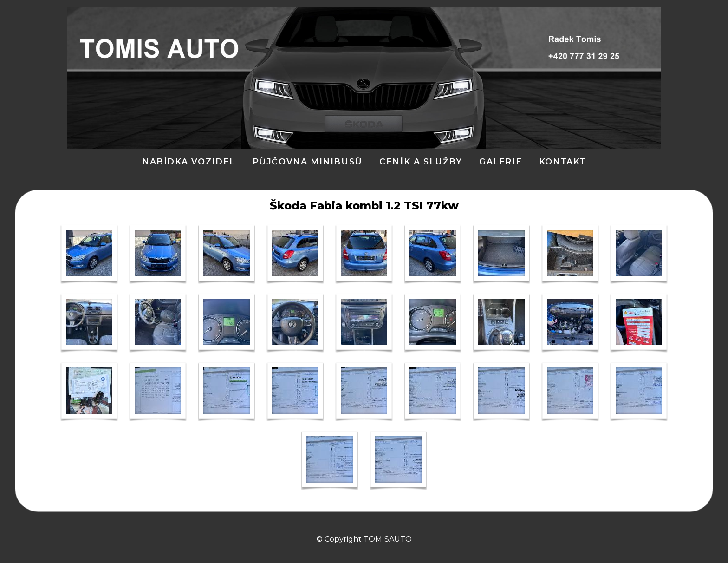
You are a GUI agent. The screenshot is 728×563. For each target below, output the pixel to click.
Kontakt (562, 161)
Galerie (500, 161)
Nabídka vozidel (189, 161)
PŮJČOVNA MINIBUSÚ (308, 161)
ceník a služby (421, 161)
